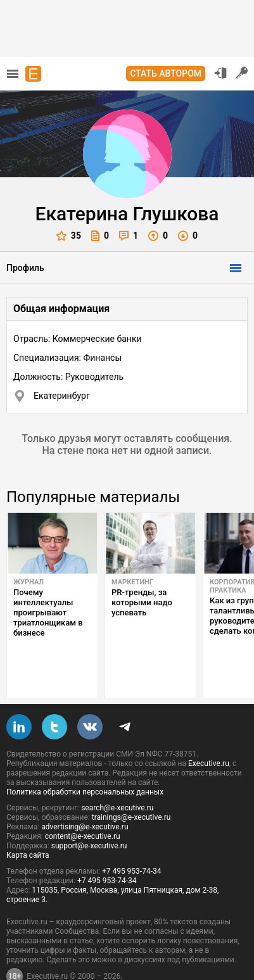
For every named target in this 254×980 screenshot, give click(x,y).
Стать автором (166, 73)
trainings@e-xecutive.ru (131, 788)
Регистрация (242, 73)
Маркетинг (132, 582)
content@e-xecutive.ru (83, 807)
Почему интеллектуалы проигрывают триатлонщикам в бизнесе (48, 612)
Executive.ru (209, 734)
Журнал (29, 582)
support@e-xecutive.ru (89, 816)
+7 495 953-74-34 (132, 841)
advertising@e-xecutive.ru (85, 797)
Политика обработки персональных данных (85, 762)
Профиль (25, 268)
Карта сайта (28, 826)
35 (69, 236)
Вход (220, 73)
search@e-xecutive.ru (117, 778)
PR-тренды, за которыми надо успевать (142, 602)
